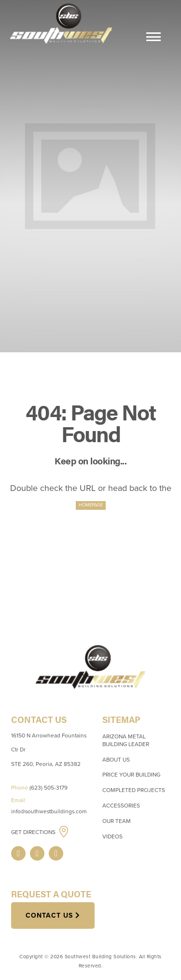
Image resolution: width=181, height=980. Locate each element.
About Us (116, 760)
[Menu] (153, 38)
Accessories (121, 806)
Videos (112, 836)
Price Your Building (131, 775)
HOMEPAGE (91, 505)
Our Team (117, 821)
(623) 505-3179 (49, 788)
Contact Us (49, 915)
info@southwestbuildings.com (49, 811)
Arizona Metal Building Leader (126, 740)
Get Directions (34, 832)
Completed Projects (134, 790)
